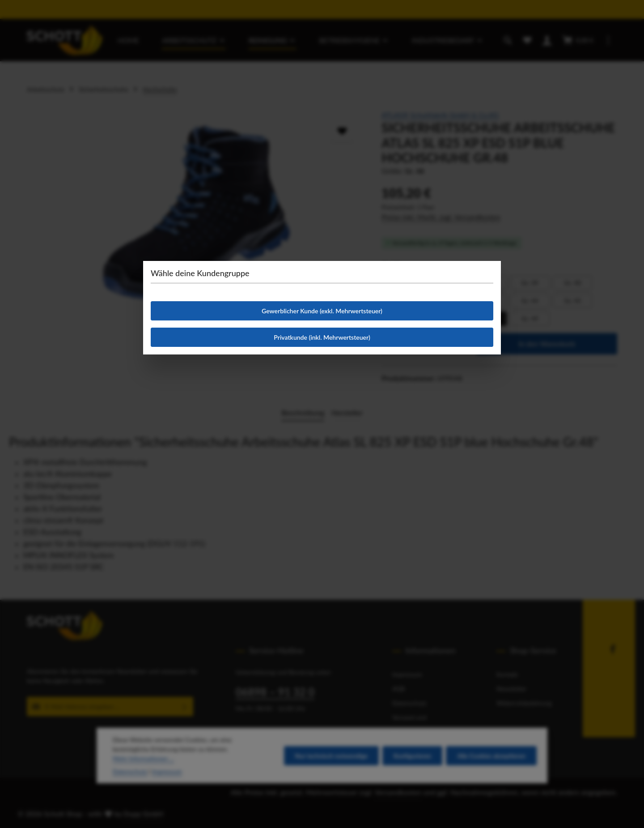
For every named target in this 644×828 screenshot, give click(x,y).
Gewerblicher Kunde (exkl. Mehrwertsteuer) (322, 311)
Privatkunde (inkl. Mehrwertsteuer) (322, 337)
